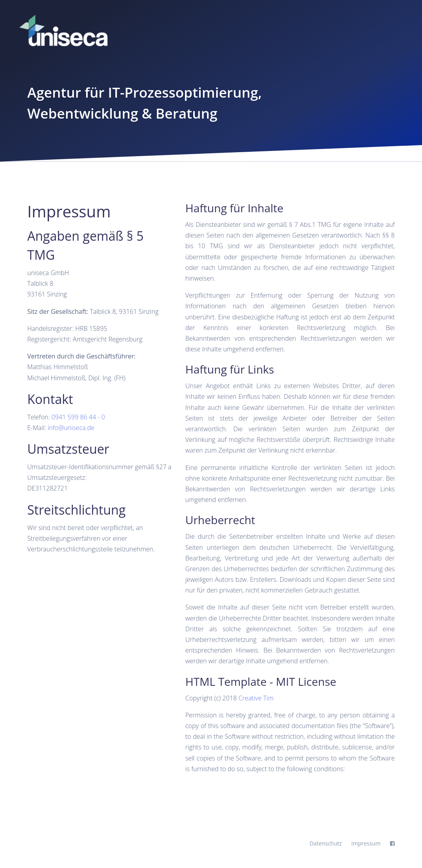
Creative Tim (256, 698)
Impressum (366, 843)
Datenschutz (326, 843)
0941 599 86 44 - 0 (78, 417)
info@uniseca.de (71, 428)
